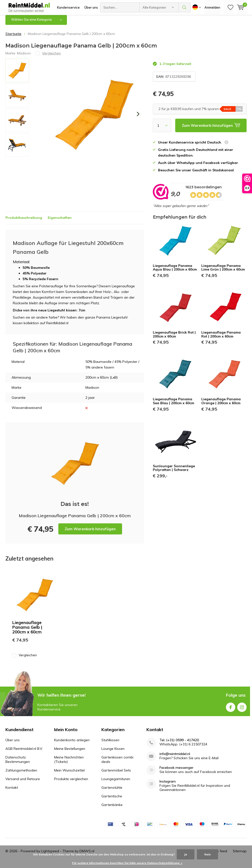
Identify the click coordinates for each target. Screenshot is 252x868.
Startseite (13, 37)
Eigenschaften (60, 221)
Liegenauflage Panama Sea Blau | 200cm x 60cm (173, 405)
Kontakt (12, 791)
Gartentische (112, 800)
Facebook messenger (176, 771)
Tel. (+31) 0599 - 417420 (179, 744)
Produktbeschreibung (24, 221)
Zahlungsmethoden (21, 774)
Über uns (91, 7)
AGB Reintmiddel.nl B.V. (24, 752)
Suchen (185, 7)
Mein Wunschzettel (69, 774)
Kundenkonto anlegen (72, 744)
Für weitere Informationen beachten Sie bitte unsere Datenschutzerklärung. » (127, 863)
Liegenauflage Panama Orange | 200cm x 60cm (221, 405)
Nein (207, 854)
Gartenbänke (112, 808)
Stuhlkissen (110, 744)
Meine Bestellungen (70, 752)
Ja (186, 854)
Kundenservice (68, 7)
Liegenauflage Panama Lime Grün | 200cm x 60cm (223, 271)
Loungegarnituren (116, 783)
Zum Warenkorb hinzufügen (90, 533)
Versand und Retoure (23, 783)
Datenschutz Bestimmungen (18, 763)
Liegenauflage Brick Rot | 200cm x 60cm (174, 338)
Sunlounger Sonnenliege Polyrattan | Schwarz (174, 471)
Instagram (242, 710)
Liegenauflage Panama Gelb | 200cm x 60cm (27, 631)
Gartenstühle (112, 791)
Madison (24, 57)
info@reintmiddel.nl (175, 758)
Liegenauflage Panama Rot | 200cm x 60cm (221, 338)
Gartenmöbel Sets (116, 774)
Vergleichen (25, 659)
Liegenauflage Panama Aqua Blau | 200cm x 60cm (175, 271)
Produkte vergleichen (71, 783)
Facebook (231, 710)
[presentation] (138, 118)
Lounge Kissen (113, 752)
